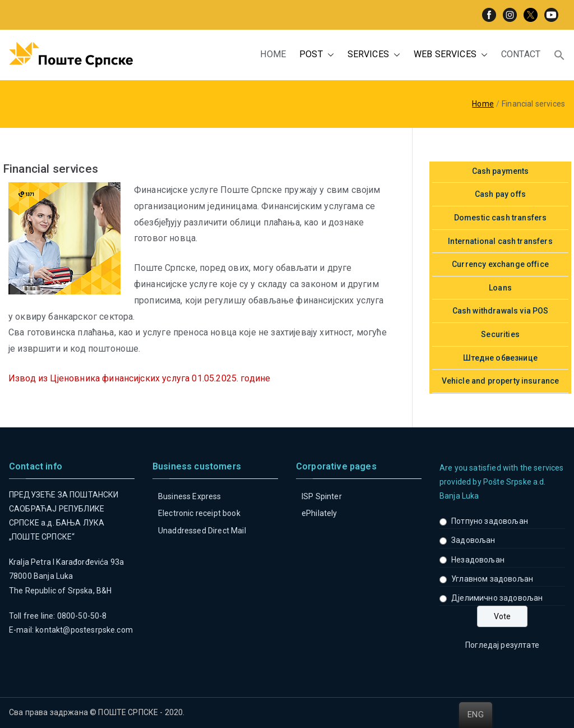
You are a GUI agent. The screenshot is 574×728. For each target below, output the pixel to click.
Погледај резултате (502, 645)
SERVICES (374, 55)
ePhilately (320, 513)
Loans (500, 288)
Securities (500, 334)
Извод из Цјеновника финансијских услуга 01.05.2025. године (139, 378)
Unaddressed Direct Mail (202, 531)
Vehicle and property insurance (501, 381)
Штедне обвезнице (500, 358)
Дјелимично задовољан (497, 598)
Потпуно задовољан (490, 521)
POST (317, 55)
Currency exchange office (500, 264)
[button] (328, 55)
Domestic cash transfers (501, 218)
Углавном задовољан (492, 579)
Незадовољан (478, 560)
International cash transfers (500, 241)
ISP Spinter (322, 496)
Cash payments (501, 171)
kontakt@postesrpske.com (84, 630)
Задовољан (473, 540)
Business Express (190, 496)
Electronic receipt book (199, 513)
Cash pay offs (500, 194)
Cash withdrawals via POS (501, 311)
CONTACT (521, 54)
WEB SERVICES (451, 55)
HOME (273, 54)
